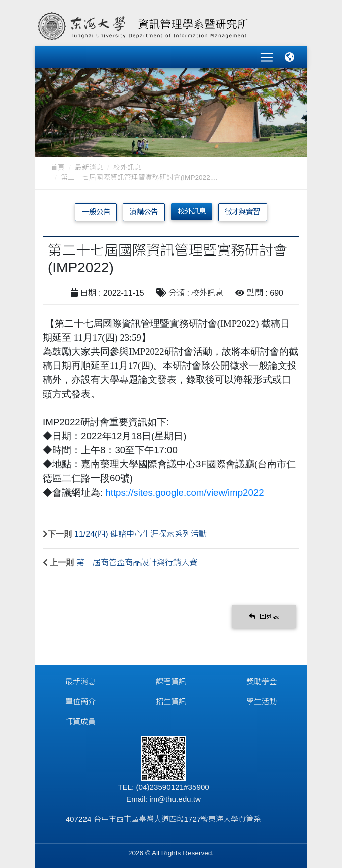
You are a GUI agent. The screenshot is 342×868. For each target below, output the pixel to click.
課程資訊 (171, 681)
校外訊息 (127, 168)
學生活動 (262, 701)
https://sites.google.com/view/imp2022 (184, 492)
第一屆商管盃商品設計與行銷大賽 (137, 563)
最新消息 (89, 168)
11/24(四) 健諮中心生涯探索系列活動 (141, 534)
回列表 (264, 616)
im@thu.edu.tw (175, 799)
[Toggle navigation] (267, 57)
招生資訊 (171, 701)
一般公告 (96, 212)
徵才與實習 (242, 212)
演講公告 (144, 212)
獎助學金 (262, 681)
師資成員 (80, 721)
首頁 (58, 168)
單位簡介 (80, 701)
